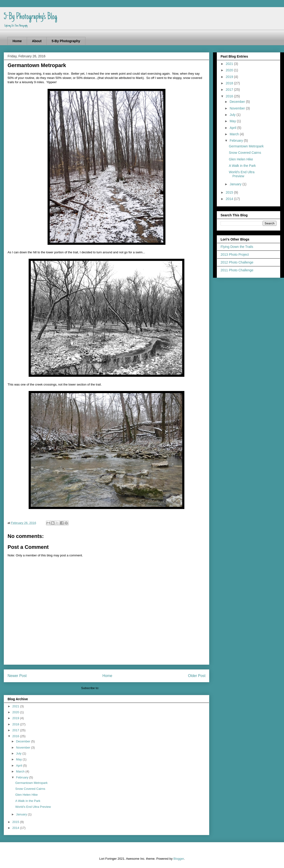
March (21, 771)
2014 (16, 828)
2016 (16, 736)
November (24, 748)
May (19, 759)
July (19, 753)
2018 (16, 724)
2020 (16, 712)
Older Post (197, 676)
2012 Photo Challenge (237, 262)
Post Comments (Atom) (116, 688)
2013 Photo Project (235, 254)
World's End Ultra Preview (33, 807)
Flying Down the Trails (237, 247)
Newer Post (17, 676)
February (23, 777)
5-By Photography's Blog (30, 17)
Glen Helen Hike (26, 795)
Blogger (179, 859)
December (24, 741)
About (37, 41)
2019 (16, 718)
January (22, 814)
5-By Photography (66, 41)
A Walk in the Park (28, 801)
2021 (16, 706)
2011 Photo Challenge (237, 270)
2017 (16, 730)
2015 (16, 822)
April (20, 766)
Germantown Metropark (31, 783)
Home (17, 41)
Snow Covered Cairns (30, 789)
